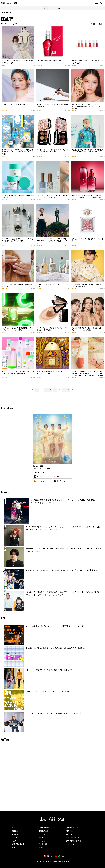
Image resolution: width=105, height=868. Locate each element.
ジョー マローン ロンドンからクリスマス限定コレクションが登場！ (17, 62)
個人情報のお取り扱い (74, 841)
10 (64, 390)
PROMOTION (43, 844)
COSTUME (15, 831)
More (99, 743)
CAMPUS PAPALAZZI (18, 844)
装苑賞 (41, 848)
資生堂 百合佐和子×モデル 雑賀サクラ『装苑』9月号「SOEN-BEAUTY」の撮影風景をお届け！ (87, 151)
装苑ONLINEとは (72, 828)
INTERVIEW (15, 834)
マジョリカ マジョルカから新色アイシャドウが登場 (87, 240)
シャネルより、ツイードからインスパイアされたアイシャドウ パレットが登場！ (53, 151)
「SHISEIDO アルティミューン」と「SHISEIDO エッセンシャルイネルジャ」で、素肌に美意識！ (87, 197)
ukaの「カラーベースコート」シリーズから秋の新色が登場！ (52, 106)
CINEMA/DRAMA (44, 828)
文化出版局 (70, 845)
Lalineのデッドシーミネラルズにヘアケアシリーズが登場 (52, 286)
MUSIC (14, 848)
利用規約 (69, 831)
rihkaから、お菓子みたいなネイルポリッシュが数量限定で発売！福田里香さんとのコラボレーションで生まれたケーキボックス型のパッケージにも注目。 (87, 375)
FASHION (14, 828)
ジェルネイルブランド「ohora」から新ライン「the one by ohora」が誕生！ (87, 329)
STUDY (14, 841)
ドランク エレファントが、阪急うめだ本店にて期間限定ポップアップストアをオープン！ (18, 373)
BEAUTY (5, 65)
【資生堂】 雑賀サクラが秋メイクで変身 (15, 105)
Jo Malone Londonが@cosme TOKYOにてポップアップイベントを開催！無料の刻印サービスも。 (52, 241)
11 (68, 390)
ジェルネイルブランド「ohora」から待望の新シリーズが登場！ (18, 286)
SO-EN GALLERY (44, 831)
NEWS (59, 8)
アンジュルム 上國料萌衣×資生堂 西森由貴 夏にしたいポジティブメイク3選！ (87, 286)
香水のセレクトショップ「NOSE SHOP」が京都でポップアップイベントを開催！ (17, 329)
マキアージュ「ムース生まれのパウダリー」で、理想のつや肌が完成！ (52, 329)
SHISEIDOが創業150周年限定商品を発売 (50, 61)
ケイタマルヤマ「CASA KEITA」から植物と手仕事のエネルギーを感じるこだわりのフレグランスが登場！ (18, 152)
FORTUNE (42, 841)
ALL (45, 8)
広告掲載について (73, 838)
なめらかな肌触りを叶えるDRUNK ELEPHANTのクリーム (18, 197)
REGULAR (14, 838)
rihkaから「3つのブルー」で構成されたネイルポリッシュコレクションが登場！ (53, 197)
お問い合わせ (71, 835)
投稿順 (101, 24)
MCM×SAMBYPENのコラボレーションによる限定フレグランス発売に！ (52, 373)
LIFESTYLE (42, 834)
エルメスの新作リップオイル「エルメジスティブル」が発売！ (87, 62)
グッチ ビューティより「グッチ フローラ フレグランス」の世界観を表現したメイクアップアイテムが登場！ (87, 107)
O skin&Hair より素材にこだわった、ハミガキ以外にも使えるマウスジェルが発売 (18, 240)
